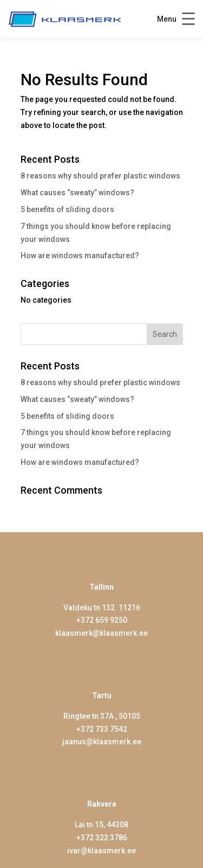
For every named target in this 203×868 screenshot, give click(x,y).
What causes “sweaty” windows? (77, 193)
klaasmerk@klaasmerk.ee (101, 633)
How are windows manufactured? (80, 256)
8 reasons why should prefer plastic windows (100, 176)
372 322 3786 (104, 838)
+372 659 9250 (102, 620)
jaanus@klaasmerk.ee (102, 742)
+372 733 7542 (102, 729)
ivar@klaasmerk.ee (101, 851)
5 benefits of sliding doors (67, 209)
